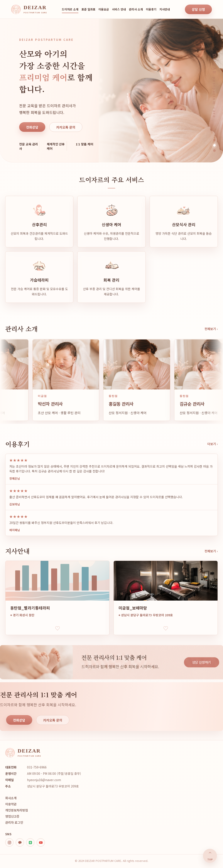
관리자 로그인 (14, 822)
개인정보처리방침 (17, 810)
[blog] (30, 842)
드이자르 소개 (70, 9)
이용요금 (104, 9)
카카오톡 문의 (66, 127)
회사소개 (11, 798)
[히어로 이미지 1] (215, 140)
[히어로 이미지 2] (214, 145)
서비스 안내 (119, 9)
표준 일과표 (88, 9)
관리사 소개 (136, 9)
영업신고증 (12, 816)
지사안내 (165, 9)
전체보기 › (211, 329)
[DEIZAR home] (29, 9)
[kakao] (20, 842)
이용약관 (11, 804)
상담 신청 (198, 9)
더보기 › (213, 444)
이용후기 (151, 9)
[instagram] (9, 842)
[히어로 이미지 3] (214, 151)
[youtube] (41, 842)
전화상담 (32, 127)
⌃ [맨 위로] (210, 856)
